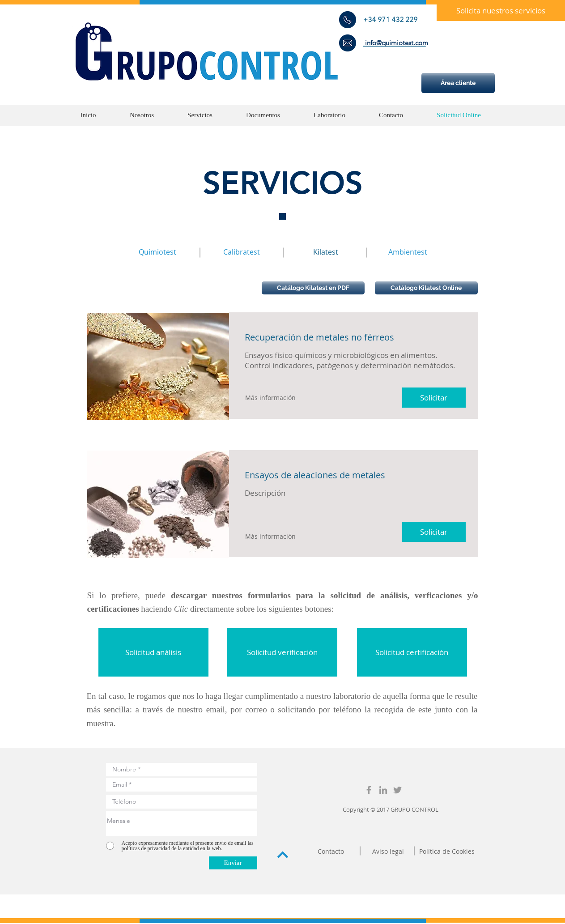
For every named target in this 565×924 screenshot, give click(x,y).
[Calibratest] (242, 252)
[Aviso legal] (388, 851)
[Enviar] (233, 863)
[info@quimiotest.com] (397, 43)
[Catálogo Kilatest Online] (426, 288)
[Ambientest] (408, 252)
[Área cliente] (458, 83)
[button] (501, 11)
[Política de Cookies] (447, 851)
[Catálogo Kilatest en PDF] (313, 288)
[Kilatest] (326, 252)
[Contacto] (331, 851)
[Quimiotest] (157, 252)
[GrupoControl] (369, 790)
